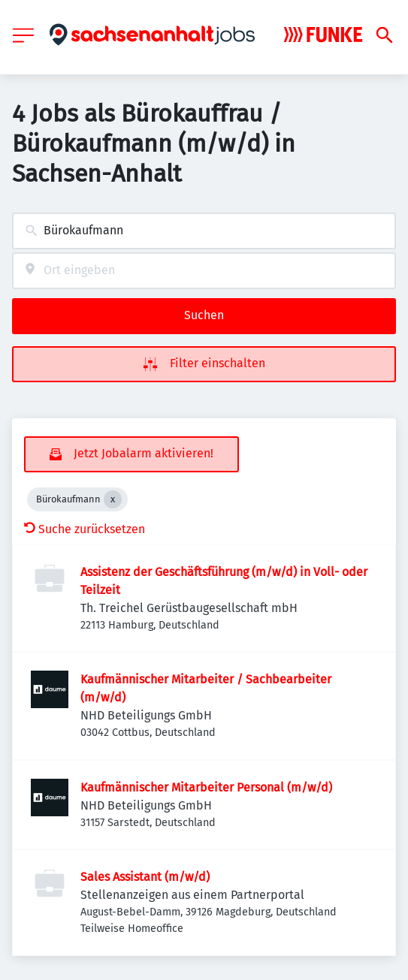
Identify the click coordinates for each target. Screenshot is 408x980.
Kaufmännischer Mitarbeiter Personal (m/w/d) (206, 787)
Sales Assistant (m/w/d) (145, 877)
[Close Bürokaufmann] (113, 499)
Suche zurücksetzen (85, 529)
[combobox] (204, 231)
